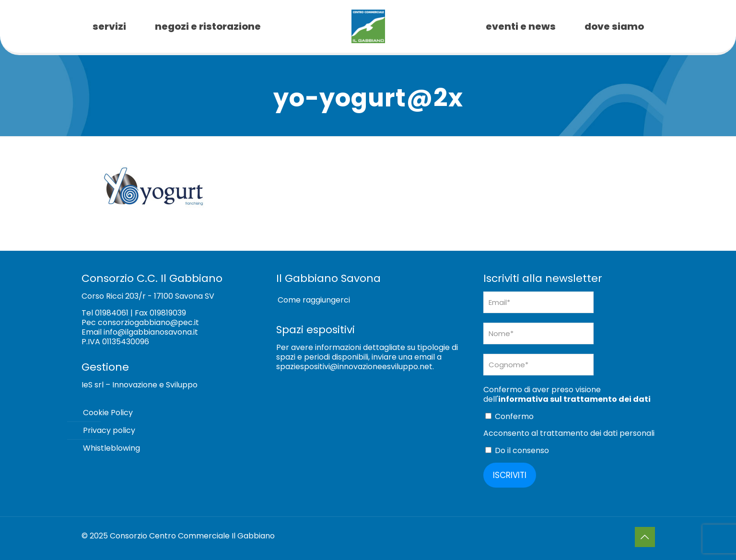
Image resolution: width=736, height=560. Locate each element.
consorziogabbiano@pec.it (148, 322)
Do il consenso (517, 450)
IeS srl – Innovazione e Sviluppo (140, 385)
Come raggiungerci (314, 300)
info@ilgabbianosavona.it (151, 332)
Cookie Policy (108, 413)
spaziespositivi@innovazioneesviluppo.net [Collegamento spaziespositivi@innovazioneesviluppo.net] (354, 367)
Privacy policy (109, 430)
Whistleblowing (111, 448)
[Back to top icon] (645, 537)
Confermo (509, 416)
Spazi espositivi (315, 330)
